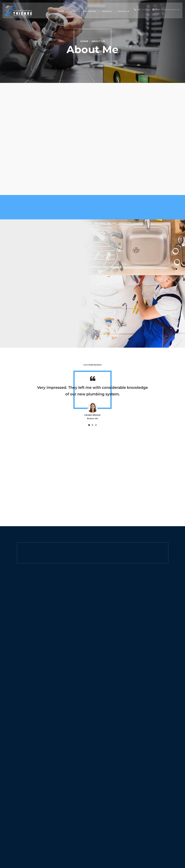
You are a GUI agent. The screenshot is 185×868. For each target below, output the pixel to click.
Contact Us (124, 11)
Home (61, 11)
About (73, 11)
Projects (107, 11)
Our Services (89, 11)
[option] (93, 399)
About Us (98, 41)
